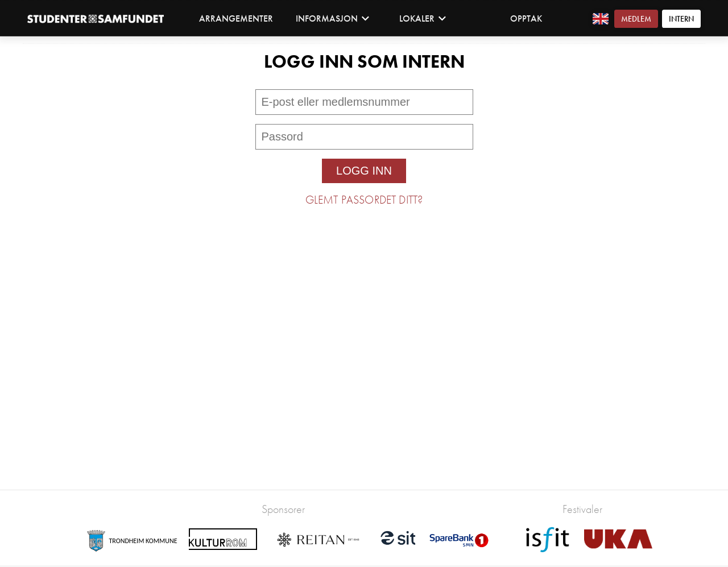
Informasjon (333, 18)
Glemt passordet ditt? (364, 200)
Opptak (526, 18)
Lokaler (423, 18)
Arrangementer (236, 18)
